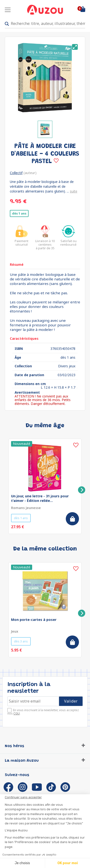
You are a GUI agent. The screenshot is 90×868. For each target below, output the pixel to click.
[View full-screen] (75, 47)
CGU (17, 713)
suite (74, 191)
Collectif (16, 173)
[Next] (82, 490)
